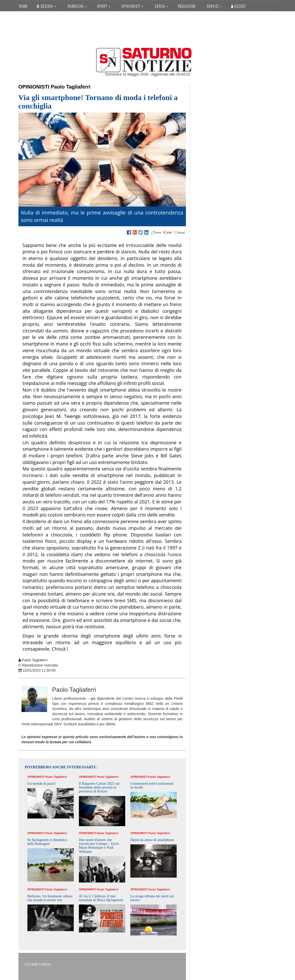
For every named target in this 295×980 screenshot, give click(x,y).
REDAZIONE (187, 6)
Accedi (239, 6)
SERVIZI (214, 6)
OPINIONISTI (132, 6)
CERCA (161, 6)
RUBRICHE (77, 6)
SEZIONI (46, 6)
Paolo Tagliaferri (71, 87)
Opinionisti (34, 87)
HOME (23, 6)
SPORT (103, 6)
